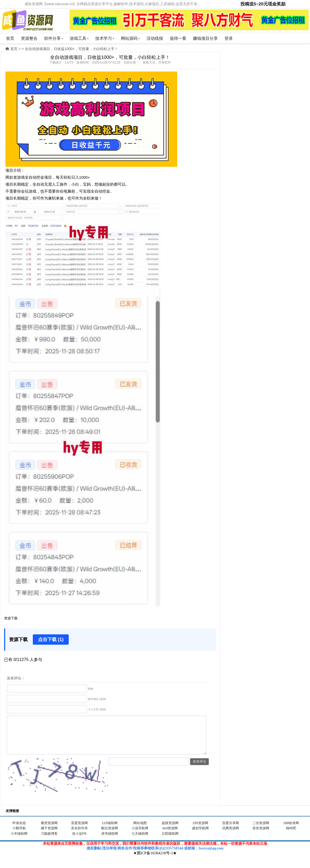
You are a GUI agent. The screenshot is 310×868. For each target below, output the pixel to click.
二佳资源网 (261, 831)
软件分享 (54, 38)
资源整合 (29, 38)
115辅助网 (110, 831)
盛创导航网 (200, 836)
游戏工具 (79, 38)
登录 (229, 38)
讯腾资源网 (231, 836)
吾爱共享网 (231, 831)
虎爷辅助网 (110, 841)
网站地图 (140, 831)
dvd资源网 (170, 836)
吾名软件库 (79, 836)
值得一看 (178, 38)
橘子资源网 (49, 836)
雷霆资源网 (79, 831)
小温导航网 (140, 836)
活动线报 (155, 38)
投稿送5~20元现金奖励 (263, 4)
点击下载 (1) (51, 640)
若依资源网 (261, 836)
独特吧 (291, 836)
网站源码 (130, 38)
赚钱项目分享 (205, 38)
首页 (10, 38)
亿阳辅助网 (170, 841)
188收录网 (291, 831)
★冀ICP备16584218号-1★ (155, 861)
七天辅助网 (140, 841)
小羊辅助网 (19, 841)
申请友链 (19, 831)
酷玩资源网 (110, 836)
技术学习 (105, 38)
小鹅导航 (19, 836)
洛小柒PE (79, 841)
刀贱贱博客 (49, 841)
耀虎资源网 (49, 831)
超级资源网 (170, 831)
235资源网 (200, 831)
